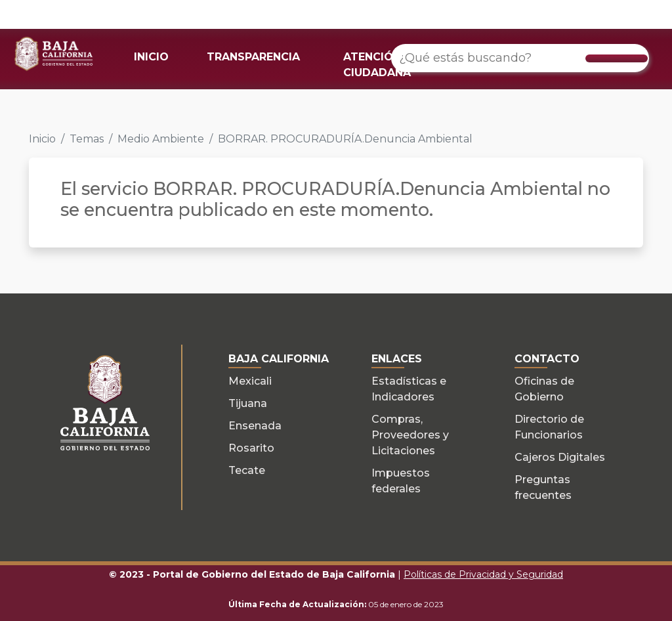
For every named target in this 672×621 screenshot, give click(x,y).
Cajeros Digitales (560, 457)
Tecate (247, 470)
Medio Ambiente (161, 139)
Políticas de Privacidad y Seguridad (483, 574)
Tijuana (248, 403)
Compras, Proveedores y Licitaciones (410, 435)
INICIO (151, 57)
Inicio (42, 139)
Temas (87, 139)
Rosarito (251, 448)
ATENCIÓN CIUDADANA (377, 65)
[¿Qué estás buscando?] (520, 58)
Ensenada (255, 426)
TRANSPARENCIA (253, 57)
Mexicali (250, 381)
